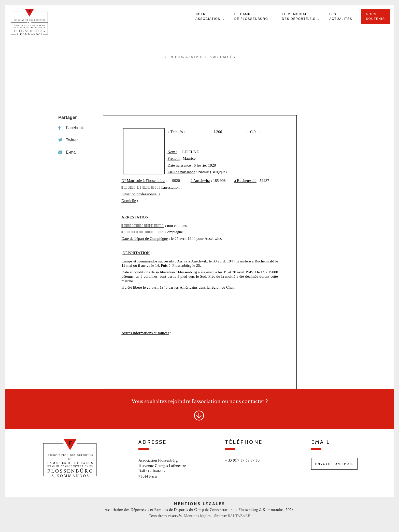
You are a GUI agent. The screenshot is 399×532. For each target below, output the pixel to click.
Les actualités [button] (341, 17)
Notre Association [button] (209, 17)
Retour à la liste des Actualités (199, 57)
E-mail (68, 152)
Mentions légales (197, 516)
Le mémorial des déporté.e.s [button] (299, 17)
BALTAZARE (239, 516)
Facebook (71, 128)
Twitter (68, 140)
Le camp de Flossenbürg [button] (252, 17)
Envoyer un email (334, 464)
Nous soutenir (375, 17)
